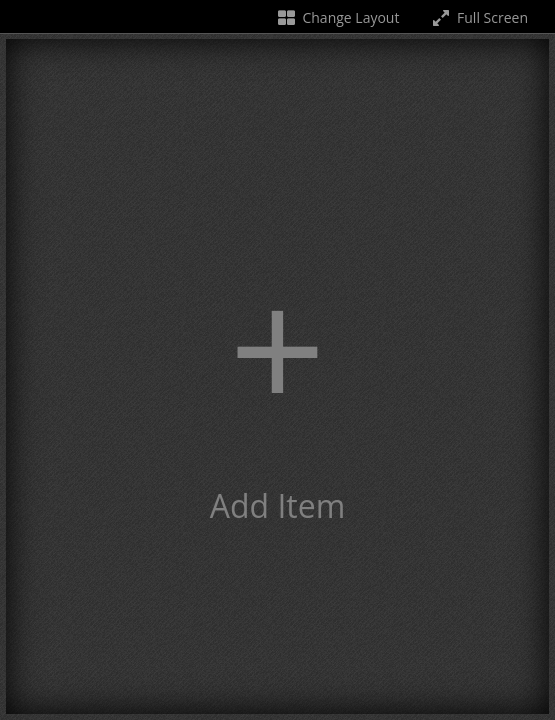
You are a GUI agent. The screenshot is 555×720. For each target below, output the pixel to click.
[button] (277, 376)
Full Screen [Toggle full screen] (478, 17)
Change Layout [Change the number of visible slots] (337, 17)
